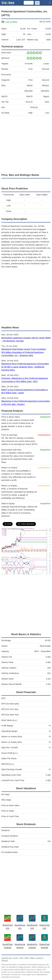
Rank (26, 958)
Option (32, 958)
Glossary (5, 960)
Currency (39, 958)
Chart (21, 958)
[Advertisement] (26, 144)
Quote (15, 958)
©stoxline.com (7, 958)
